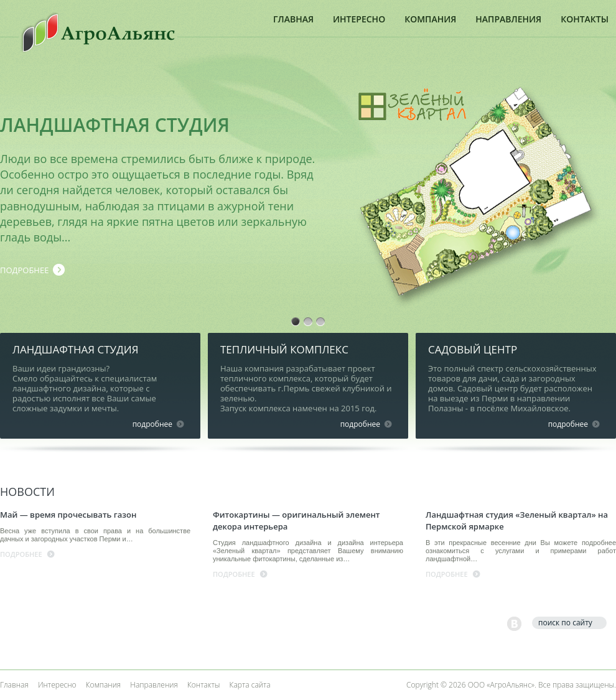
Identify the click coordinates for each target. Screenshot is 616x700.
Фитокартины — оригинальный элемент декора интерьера (296, 520)
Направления (508, 19)
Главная (293, 19)
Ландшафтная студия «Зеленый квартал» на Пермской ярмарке (517, 520)
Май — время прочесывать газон (68, 515)
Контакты (585, 19)
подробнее (24, 270)
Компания (430, 19)
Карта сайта (250, 685)
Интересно (359, 19)
